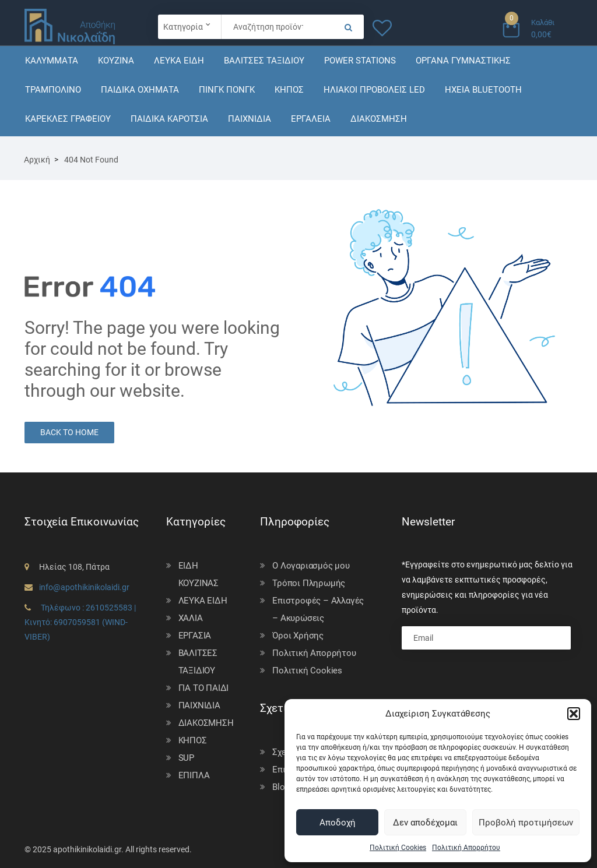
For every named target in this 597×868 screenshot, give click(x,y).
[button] (574, 714)
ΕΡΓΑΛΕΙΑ (311, 119)
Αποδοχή (338, 823)
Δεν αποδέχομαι (425, 823)
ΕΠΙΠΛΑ (194, 775)
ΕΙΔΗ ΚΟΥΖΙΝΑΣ (199, 574)
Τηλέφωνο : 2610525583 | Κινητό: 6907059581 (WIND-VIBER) (80, 622)
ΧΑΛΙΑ (191, 618)
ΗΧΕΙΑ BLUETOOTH (483, 90)
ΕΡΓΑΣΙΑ (195, 636)
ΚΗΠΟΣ (289, 90)
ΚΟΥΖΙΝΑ (116, 61)
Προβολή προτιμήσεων (526, 823)
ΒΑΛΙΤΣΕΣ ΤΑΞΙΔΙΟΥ (264, 61)
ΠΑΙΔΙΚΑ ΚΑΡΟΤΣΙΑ (169, 119)
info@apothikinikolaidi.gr (84, 587)
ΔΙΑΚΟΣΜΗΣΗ (379, 119)
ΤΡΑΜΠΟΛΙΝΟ (53, 90)
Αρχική (37, 160)
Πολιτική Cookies (398, 848)
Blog (281, 787)
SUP (186, 758)
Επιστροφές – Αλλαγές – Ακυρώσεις (318, 609)
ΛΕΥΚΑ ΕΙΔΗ (179, 61)
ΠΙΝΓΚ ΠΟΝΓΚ (227, 90)
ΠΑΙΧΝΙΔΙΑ (250, 119)
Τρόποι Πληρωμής (309, 583)
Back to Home (69, 432)
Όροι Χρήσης (298, 636)
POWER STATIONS (360, 61)
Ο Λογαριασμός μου (311, 566)
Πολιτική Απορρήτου (466, 848)
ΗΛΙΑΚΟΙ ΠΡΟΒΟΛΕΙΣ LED (374, 90)
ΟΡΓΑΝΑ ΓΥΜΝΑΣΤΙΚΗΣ (463, 61)
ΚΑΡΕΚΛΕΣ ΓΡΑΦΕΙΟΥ (68, 119)
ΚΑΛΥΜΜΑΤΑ (52, 61)
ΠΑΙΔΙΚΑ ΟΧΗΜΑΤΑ (140, 90)
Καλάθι (543, 22)
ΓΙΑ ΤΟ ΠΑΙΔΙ (204, 688)
